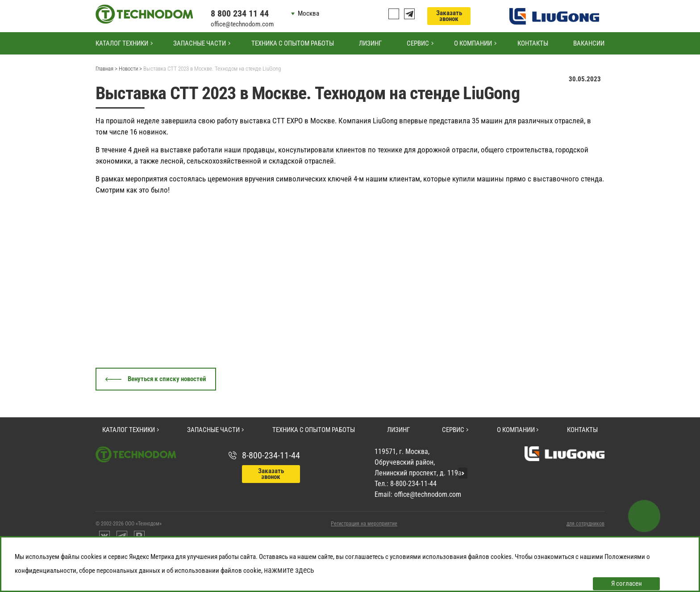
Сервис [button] (418, 43)
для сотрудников (585, 524)
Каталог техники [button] (122, 43)
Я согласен (627, 584)
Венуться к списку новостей (167, 379)
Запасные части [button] (200, 43)
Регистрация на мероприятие (364, 524)
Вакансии (589, 43)
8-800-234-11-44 (271, 455)
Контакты (533, 43)
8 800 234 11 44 (240, 13)
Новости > (130, 69)
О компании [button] (473, 43)
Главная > (106, 69)
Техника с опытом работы (293, 43)
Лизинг (370, 43)
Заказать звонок (449, 16)
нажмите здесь (289, 570)
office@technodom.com (242, 24)
